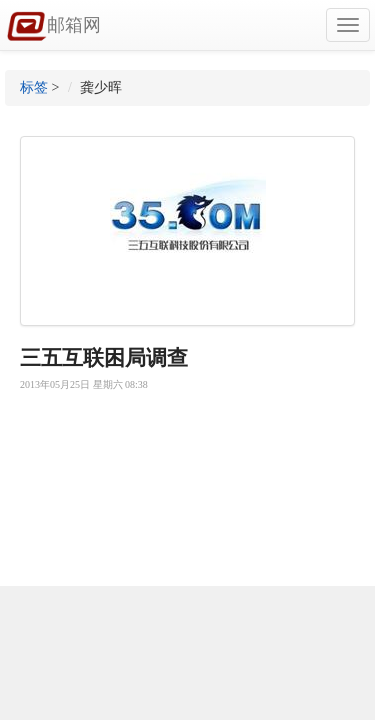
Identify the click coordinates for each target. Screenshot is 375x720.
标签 (34, 87)
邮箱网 (54, 27)
